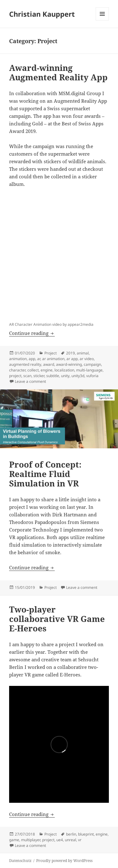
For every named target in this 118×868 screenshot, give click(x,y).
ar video (87, 359)
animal (83, 353)
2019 (70, 353)
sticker (39, 376)
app (32, 359)
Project (51, 353)
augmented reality (25, 364)
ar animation (53, 359)
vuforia (92, 376)
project (15, 376)
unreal (70, 840)
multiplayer (31, 840)
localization (64, 370)
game (14, 840)
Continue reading (32, 333)
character (17, 370)
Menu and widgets (102, 20)
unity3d (78, 376)
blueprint (86, 834)
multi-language (89, 370)
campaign (92, 364)
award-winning (69, 364)
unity (65, 376)
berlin (71, 834)
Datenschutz (20, 861)
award (49, 364)
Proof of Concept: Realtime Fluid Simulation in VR (45, 474)
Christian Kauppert (42, 14)
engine (47, 370)
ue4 (60, 840)
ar (39, 359)
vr (80, 840)
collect (33, 370)
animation (18, 359)
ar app (72, 359)
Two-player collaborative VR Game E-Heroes (57, 619)
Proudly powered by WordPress (64, 861)
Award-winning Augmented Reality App (58, 72)
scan (27, 376)
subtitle (53, 376)
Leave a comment (30, 381)
